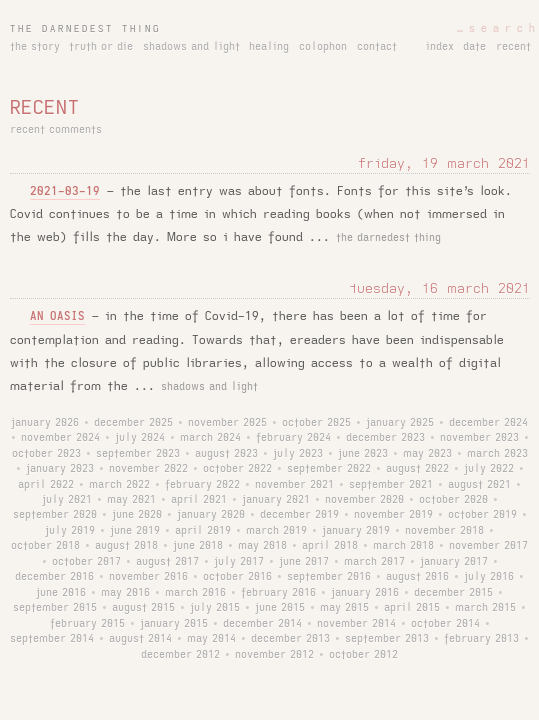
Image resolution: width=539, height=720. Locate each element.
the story (35, 47)
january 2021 (276, 500)
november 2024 (60, 438)
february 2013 (481, 639)
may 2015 (344, 608)
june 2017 (304, 562)
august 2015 (143, 608)
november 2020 (364, 500)
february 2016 (278, 593)
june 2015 (280, 608)
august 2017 (167, 562)
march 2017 (374, 562)
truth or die (101, 47)
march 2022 (119, 485)
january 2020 (211, 515)
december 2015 (453, 593)
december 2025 (133, 423)
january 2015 (174, 624)
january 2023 (60, 469)
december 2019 (299, 515)
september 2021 (391, 485)
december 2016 (54, 577)
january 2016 (365, 593)
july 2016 (489, 577)
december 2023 (385, 438)
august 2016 (417, 577)
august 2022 (417, 469)
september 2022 (329, 469)
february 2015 (87, 624)
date (474, 47)
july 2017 (239, 562)
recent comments (56, 130)
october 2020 (453, 500)
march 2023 (497, 454)
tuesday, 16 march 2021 (439, 288)
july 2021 (67, 500)
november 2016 (148, 577)
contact (377, 47)
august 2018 (126, 546)
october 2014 (445, 624)
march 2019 (276, 531)
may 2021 (131, 500)
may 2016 (125, 593)
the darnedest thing (85, 29)
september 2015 (55, 608)
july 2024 (140, 438)
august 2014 (140, 639)
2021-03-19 (65, 191)
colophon (323, 47)
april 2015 (412, 608)
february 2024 (293, 438)
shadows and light (191, 47)
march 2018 (403, 546)
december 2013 (290, 639)
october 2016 (237, 577)
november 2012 (274, 655)
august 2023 (226, 454)
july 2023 (298, 454)
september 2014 (52, 639)
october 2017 (86, 562)
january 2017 (454, 562)
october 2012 (363, 655)
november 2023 (479, 438)
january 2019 (356, 531)
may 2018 (262, 546)
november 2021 (294, 485)
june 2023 (363, 454)
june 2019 (135, 531)
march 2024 (210, 438)
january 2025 (400, 423)
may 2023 (427, 454)
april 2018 (330, 546)
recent (513, 47)
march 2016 (195, 593)
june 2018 (198, 546)
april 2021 (199, 500)
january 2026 (45, 423)
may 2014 (211, 639)
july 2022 (489, 469)
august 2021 (479, 485)
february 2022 (202, 485)
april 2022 (46, 485)
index (440, 47)
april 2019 (203, 531)
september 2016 (329, 577)
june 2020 (137, 515)
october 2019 (482, 515)
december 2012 (180, 655)
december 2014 (262, 624)
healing (269, 47)
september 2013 (387, 639)
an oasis (57, 316)
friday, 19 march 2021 (444, 163)
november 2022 (148, 469)
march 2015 (485, 608)
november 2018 (444, 531)
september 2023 (138, 454)
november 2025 (227, 423)
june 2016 (61, 593)
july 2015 (215, 608)
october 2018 (45, 546)
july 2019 (70, 531)
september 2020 (55, 515)
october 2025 (316, 423)
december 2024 (488, 423)
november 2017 (488, 546)
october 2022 (237, 469)
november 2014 (356, 624)
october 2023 (46, 454)
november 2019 (393, 515)
